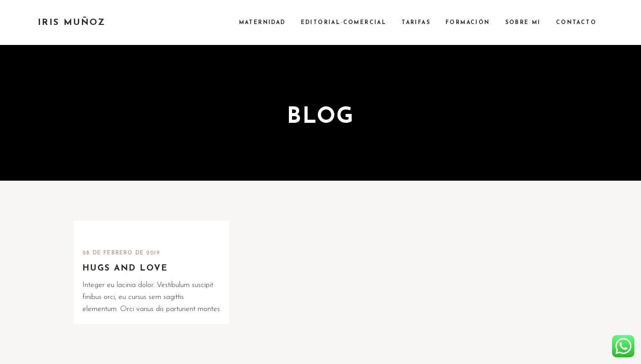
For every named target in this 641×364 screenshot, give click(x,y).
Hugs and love (125, 269)
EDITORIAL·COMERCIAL (344, 23)
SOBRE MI (523, 23)
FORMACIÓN (468, 23)
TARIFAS (416, 23)
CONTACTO (576, 23)
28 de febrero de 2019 (121, 253)
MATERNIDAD (262, 23)
